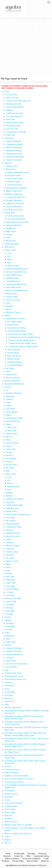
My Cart (8, 843)
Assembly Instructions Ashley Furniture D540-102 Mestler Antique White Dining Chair (25, 734)
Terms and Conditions (14, 803)
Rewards (8, 698)
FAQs (7, 705)
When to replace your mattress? (18, 834)
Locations (9, 819)
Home (7, 689)
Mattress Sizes (11, 822)
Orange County (11, 794)
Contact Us (9, 701)
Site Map (31, 854)
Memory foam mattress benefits (18, 825)
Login (7, 837)
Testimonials (10, 692)
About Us (8, 816)
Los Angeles (10, 791)
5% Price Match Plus (13, 708)
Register (8, 840)
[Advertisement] (26, 46)
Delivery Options (12, 773)
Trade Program (11, 806)
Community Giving (12, 770)
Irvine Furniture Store (14, 782)
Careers (8, 766)
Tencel (7, 800)
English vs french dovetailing (17, 776)
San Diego (9, 797)
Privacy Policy (10, 809)
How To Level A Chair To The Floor (19, 779)
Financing (9, 695)
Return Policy (10, 812)
